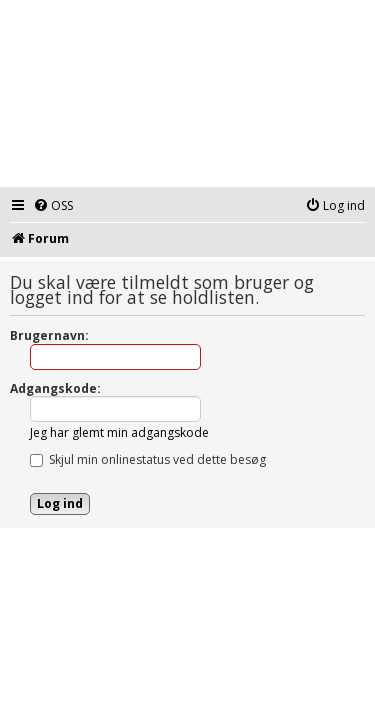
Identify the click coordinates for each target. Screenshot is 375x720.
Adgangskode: (55, 388)
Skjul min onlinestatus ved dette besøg (148, 459)
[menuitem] (53, 206)
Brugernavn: (49, 335)
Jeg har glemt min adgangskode (119, 432)
